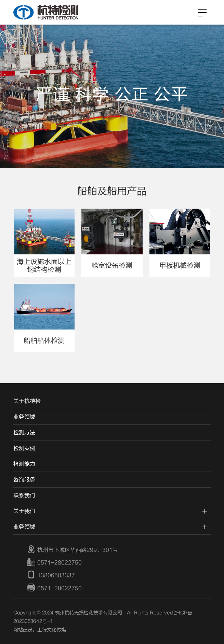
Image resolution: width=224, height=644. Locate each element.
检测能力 (24, 464)
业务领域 (24, 417)
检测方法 (24, 433)
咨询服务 (24, 480)
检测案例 (24, 448)
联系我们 (24, 495)
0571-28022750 (54, 562)
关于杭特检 (27, 401)
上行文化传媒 (52, 630)
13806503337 (51, 575)
